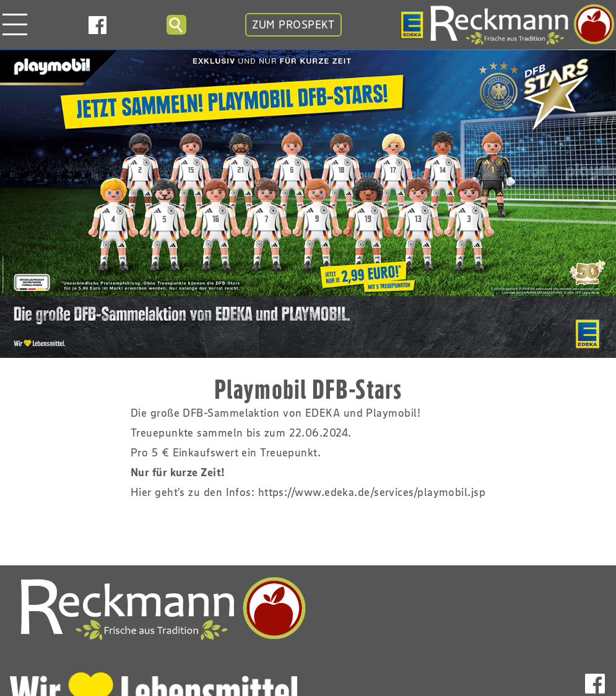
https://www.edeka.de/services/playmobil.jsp (372, 492)
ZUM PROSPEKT (293, 25)
